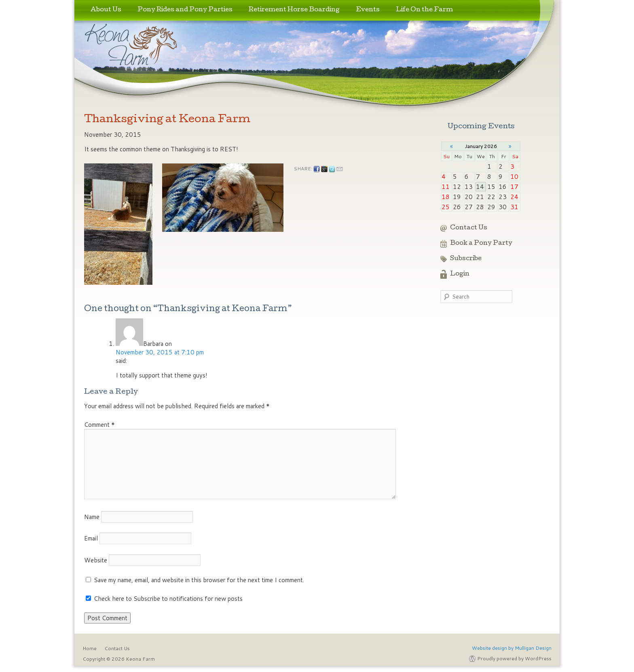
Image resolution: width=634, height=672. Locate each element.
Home (90, 648)
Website (96, 560)
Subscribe (466, 259)
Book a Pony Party (481, 244)
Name (92, 517)
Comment (99, 425)
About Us (106, 10)
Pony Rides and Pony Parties (185, 10)
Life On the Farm (424, 10)
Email (91, 538)
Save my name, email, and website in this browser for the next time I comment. (199, 580)
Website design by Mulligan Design (512, 648)
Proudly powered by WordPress (514, 658)
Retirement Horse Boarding (294, 10)
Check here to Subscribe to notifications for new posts (164, 599)
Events (368, 10)
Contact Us (469, 228)
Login (460, 274)
